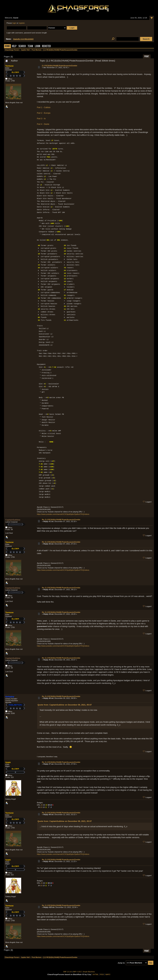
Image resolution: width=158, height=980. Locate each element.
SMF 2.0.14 (67, 972)
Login (37, 46)
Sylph (8, 762)
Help (14, 46)
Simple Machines (89, 972)
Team (30, 46)
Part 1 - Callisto (44, 107)
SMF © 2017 (77, 972)
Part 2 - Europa (44, 113)
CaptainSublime (13, 520)
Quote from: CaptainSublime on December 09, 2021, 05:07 (65, 705)
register (22, 23)
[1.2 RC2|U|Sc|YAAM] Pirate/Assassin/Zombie (60, 66)
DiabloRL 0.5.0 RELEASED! (23, 39)
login (14, 23)
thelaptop (10, 697)
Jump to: (122, 963)
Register (46, 46)
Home (7, 46)
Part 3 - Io (41, 119)
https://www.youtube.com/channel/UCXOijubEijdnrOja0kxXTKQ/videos (63, 514)
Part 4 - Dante (43, 124)
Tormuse (9, 66)
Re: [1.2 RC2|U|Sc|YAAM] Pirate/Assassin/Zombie (61, 520)
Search (22, 46)
